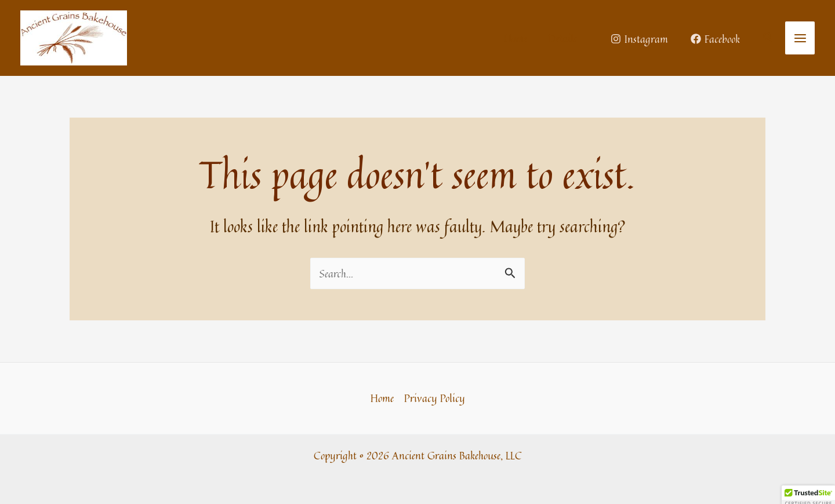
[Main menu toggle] (800, 38)
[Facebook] (715, 39)
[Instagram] (639, 39)
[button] (768, 38)
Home (382, 398)
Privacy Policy (435, 398)
